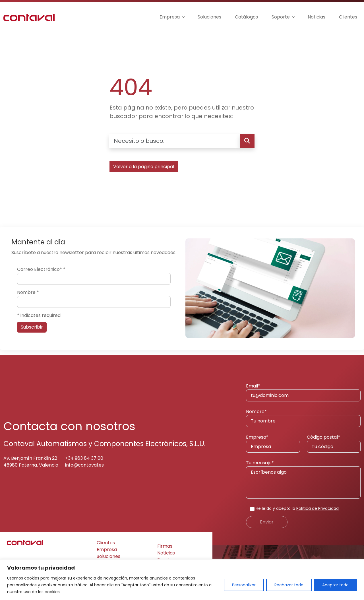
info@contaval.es (84, 465)
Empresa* (273, 443)
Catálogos (246, 17)
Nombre (28, 292)
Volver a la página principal (144, 167)
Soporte (281, 17)
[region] (182, 580)
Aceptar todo (335, 585)
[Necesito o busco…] (174, 141)
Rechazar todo (289, 585)
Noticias (317, 17)
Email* (303, 392)
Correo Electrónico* (41, 269)
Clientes (348, 17)
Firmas (165, 546)
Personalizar (244, 585)
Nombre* (303, 418)
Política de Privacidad (318, 508)
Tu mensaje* (303, 479)
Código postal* (334, 443)
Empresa (170, 17)
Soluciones (209, 17)
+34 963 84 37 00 (84, 458)
